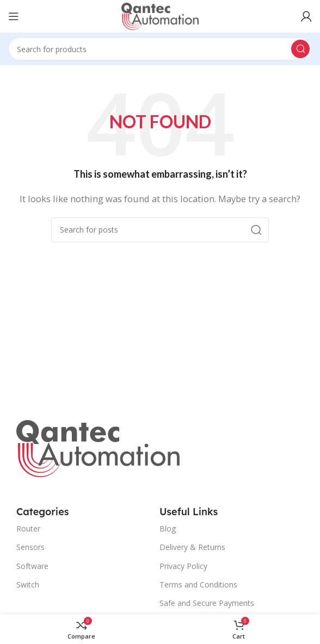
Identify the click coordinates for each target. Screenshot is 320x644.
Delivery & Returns (192, 547)
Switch (28, 584)
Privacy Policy (183, 566)
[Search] (160, 49)
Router (28, 529)
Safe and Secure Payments (207, 603)
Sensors (30, 547)
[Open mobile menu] (14, 16)
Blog (168, 529)
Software (32, 566)
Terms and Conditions (198, 584)
